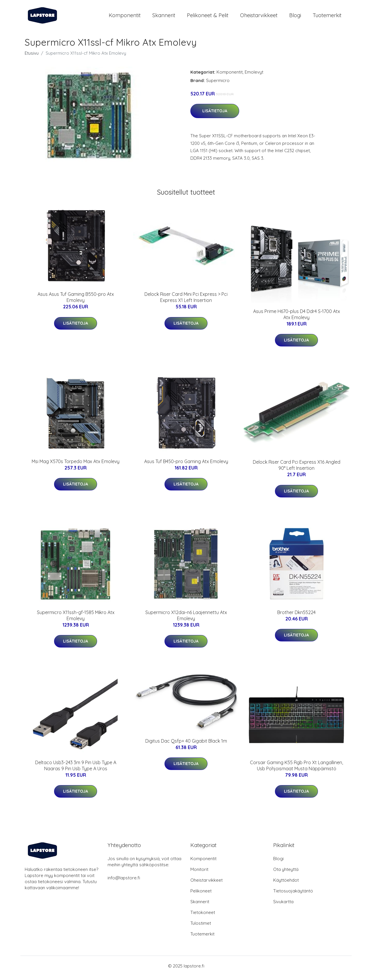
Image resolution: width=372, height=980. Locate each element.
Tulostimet (201, 927)
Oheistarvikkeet (259, 17)
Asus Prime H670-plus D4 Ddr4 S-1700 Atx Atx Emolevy (297, 318)
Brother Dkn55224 (296, 616)
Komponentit (125, 17)
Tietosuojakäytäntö (293, 895)
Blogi (295, 17)
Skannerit (164, 17)
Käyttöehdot (286, 884)
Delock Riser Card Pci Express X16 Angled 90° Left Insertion (297, 469)
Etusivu (32, 57)
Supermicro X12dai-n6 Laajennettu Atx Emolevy (186, 619)
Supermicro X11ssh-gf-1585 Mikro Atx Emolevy (76, 619)
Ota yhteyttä (286, 873)
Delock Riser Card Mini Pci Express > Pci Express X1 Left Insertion (186, 301)
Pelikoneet (201, 895)
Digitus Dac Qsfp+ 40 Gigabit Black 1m (186, 745)
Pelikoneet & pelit (208, 17)
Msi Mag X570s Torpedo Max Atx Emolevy (76, 465)
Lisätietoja (215, 115)
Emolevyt (254, 76)
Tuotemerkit (327, 17)
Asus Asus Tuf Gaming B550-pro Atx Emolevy (76, 301)
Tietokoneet (203, 916)
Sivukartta (283, 906)
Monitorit (199, 873)
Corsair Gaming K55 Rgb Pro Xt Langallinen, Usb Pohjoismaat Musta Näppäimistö (296, 770)
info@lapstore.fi (124, 882)
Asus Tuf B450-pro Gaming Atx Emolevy (186, 465)
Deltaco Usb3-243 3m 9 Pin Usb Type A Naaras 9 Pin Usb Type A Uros (76, 770)
